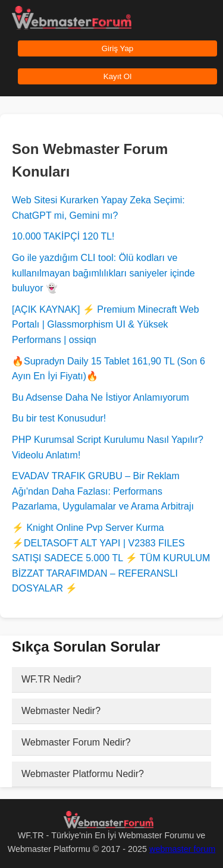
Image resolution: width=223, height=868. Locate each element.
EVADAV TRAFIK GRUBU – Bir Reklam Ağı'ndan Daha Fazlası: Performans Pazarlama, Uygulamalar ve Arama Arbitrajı (103, 491)
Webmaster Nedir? (61, 711)
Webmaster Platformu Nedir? (83, 774)
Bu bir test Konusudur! (59, 418)
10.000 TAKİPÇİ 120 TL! (63, 236)
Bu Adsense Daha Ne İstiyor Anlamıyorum (100, 397)
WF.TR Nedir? (51, 679)
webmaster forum (182, 849)
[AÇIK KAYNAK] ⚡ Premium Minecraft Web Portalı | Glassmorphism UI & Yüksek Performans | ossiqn (106, 325)
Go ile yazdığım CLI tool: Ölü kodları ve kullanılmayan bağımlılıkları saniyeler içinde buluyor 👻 (103, 273)
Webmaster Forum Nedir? (76, 742)
